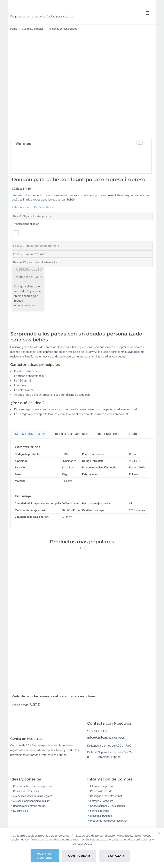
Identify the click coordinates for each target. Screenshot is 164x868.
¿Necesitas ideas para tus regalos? (33, 813)
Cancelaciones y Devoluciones (108, 823)
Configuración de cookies (42, 839)
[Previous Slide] (138, 143)
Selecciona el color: (27, 238)
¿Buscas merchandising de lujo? (32, 818)
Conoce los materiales (26, 808)
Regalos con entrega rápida (29, 823)
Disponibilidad (109, 448)
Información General (30, 448)
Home (14, 29)
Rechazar (115, 856)
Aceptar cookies (45, 856)
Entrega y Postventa (102, 818)
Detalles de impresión (72, 448)
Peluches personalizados (63, 29)
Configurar (79, 856)
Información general (102, 803)
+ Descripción (20, 221)
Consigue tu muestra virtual (106, 813)
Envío (133, 448)
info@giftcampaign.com (107, 751)
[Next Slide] (142, 143)
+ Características (42, 221)
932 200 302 (97, 745)
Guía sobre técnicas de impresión (33, 803)
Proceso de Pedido (101, 808)
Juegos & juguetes (33, 29)
